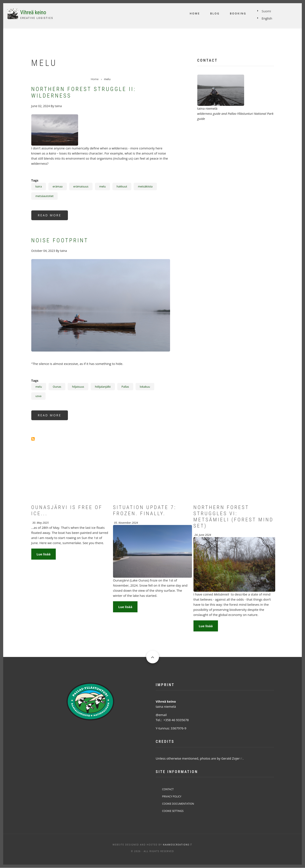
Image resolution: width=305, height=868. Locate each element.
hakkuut (122, 186)
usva (39, 396)
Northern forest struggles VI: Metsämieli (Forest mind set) (234, 516)
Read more (53, 217)
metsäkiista (145, 186)
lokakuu (145, 387)
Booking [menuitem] (238, 13)
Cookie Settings (173, 811)
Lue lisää (44, 554)
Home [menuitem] (195, 13)
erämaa (57, 186)
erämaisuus (81, 186)
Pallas (125, 387)
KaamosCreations (178, 845)
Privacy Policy (172, 796)
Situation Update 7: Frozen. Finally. (145, 510)
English (267, 18)
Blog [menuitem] (215, 13)
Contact (168, 789)
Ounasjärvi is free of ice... (67, 510)
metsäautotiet (45, 196)
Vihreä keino (33, 12)
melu (102, 186)
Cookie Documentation (178, 804)
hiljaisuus (78, 387)
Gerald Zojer (232, 758)
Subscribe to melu (33, 439)
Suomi (266, 11)
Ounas (57, 387)
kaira (39, 186)
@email (161, 715)
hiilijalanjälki (103, 387)
